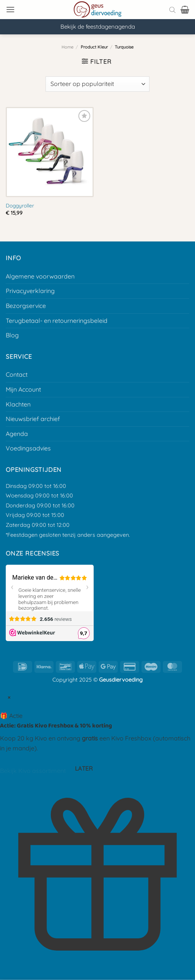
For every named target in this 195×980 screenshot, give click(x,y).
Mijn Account (23, 389)
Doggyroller (20, 205)
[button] (10, 9)
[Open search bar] (172, 10)
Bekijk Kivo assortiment (33, 771)
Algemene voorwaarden (40, 276)
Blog (12, 335)
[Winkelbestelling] (97, 84)
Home (67, 47)
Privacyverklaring (30, 291)
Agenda (17, 434)
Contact (17, 374)
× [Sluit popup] (9, 697)
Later (84, 768)
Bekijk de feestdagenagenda (98, 27)
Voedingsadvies (28, 448)
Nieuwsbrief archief (33, 419)
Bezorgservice (26, 306)
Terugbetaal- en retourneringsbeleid (57, 321)
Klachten (18, 404)
